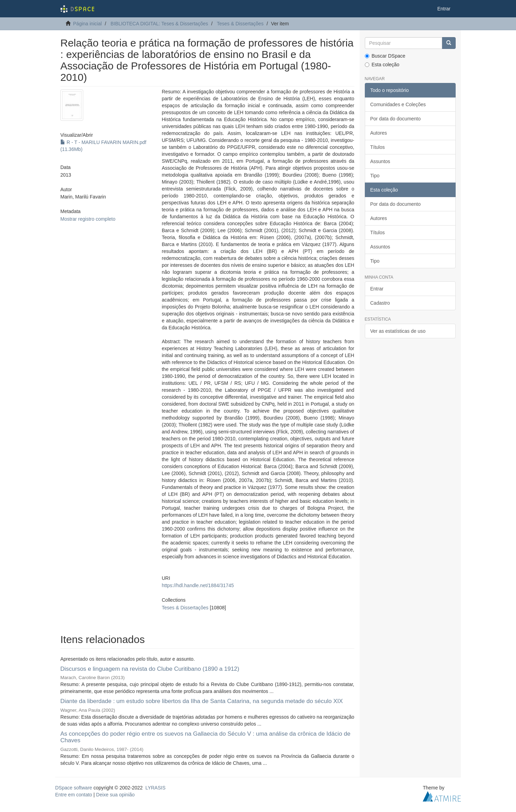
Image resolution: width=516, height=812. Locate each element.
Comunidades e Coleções (398, 104)
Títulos (378, 147)
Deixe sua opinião (115, 795)
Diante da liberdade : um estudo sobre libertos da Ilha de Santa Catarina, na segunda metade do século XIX (202, 701)
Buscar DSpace (385, 56)
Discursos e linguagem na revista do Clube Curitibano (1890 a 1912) (150, 669)
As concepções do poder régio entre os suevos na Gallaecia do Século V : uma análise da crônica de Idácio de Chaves (205, 737)
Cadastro (380, 303)
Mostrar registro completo (88, 219)
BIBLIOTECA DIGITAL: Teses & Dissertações (159, 24)
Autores (379, 133)
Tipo (375, 176)
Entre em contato (74, 795)
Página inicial (88, 24)
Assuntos (380, 161)
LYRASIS (155, 788)
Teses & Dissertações (240, 24)
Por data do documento (396, 119)
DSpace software (74, 788)
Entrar (377, 289)
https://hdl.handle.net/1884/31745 (198, 585)
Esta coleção (382, 65)
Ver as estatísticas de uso (398, 331)
